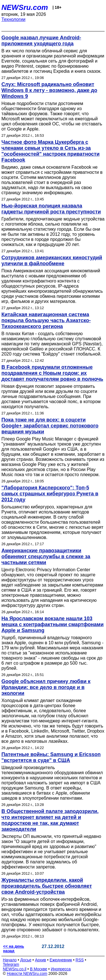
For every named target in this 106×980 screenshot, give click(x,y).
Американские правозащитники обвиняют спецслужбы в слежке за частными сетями (46, 557)
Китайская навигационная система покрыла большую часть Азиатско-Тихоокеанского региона (46, 320)
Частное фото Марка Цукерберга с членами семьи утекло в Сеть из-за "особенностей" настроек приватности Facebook (50, 151)
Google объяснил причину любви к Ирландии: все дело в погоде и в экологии (46, 687)
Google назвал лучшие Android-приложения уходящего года (41, 41)
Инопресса (61, 969)
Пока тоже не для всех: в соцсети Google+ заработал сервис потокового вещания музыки (50, 426)
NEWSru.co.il (15, 969)
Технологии (13, 19)
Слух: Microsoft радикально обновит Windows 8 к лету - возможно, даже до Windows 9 (49, 90)
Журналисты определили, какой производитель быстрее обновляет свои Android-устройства (47, 886)
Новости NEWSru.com (27, 973)
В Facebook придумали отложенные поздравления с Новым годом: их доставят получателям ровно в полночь (52, 373)
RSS (80, 960)
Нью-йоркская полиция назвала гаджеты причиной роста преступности (51, 209)
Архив (41, 960)
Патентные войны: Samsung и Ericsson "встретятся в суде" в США (51, 757)
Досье (26, 960)
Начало (10, 960)
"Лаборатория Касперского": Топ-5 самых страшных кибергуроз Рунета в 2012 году (50, 494)
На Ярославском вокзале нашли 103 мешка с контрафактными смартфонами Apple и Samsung (52, 624)
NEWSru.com (25, 7)
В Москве (39, 969)
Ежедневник (61, 960)
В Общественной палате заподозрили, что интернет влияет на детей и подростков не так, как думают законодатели (50, 820)
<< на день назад (14, 949)
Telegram (11, 964)
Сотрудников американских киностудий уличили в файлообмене (52, 261)
